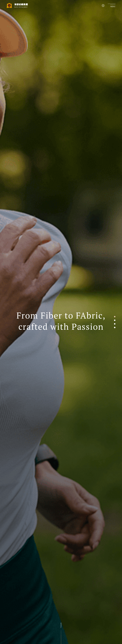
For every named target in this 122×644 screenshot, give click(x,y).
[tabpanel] (61, 322)
